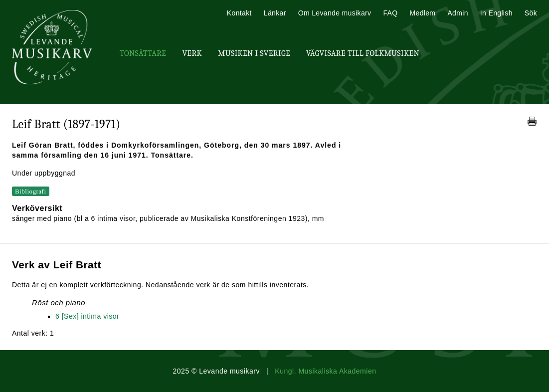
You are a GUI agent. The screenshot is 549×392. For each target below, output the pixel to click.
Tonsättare (143, 53)
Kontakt (239, 13)
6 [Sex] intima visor (87, 316)
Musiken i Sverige (254, 53)
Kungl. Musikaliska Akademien (325, 371)
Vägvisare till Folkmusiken (363, 53)
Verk (192, 53)
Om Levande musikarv (335, 13)
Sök (531, 13)
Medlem (422, 13)
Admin (457, 13)
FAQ (390, 13)
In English (496, 13)
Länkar (275, 13)
